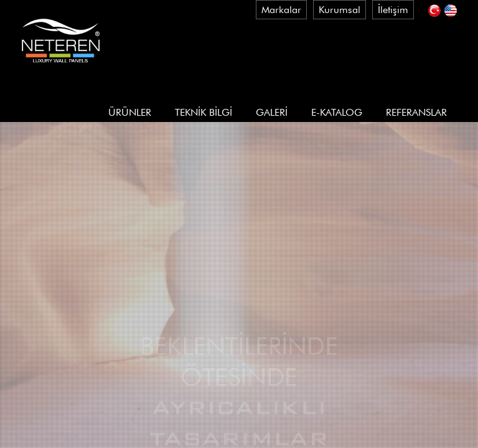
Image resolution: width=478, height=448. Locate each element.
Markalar (281, 10)
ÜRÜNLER (130, 112)
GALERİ (272, 112)
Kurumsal (340, 10)
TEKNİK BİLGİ (204, 112)
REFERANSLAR (416, 112)
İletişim (393, 10)
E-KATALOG (337, 112)
